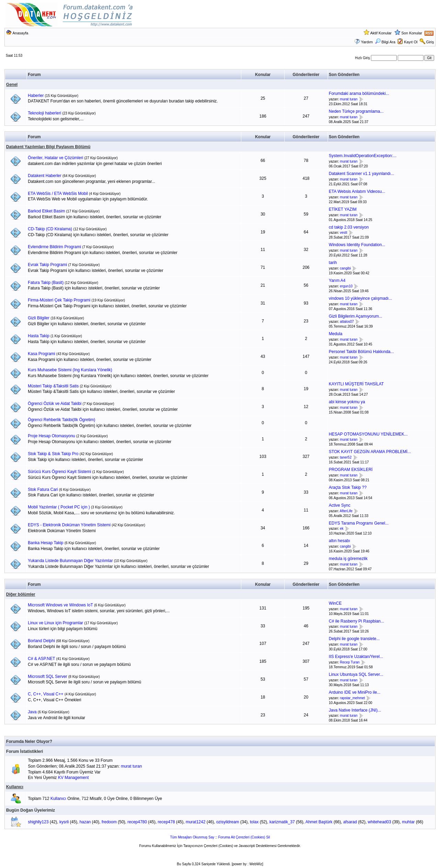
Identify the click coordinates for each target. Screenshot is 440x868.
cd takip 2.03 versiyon (349, 227)
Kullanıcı (15, 787)
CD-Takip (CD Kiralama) (50, 229)
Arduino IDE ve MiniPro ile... (355, 692)
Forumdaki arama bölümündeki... (359, 94)
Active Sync (340, 505)
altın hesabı (340, 541)
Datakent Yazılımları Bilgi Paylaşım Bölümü (48, 147)
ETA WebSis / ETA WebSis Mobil (58, 194)
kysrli (64, 822)
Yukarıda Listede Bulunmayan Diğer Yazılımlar (70, 561)
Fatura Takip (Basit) (46, 283)
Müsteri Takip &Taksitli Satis (53, 386)
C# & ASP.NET (41, 659)
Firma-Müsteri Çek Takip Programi (59, 300)
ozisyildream (228, 822)
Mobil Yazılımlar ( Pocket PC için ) (59, 507)
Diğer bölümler (21, 594)
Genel (12, 85)
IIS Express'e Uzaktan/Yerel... (356, 657)
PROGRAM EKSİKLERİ (351, 470)
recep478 (166, 822)
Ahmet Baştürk (319, 822)
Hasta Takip (38, 336)
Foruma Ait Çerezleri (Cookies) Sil (244, 837)
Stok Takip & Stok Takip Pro (53, 454)
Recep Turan (350, 662)
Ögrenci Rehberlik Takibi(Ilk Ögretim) (62, 420)
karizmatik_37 (282, 822)
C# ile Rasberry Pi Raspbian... (357, 621)
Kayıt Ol (411, 42)
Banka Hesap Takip (46, 543)
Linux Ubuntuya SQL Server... (356, 674)
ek (342, 529)
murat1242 (195, 822)
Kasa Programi (41, 354)
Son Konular (412, 33)
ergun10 (346, 286)
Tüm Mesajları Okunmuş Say (192, 837)
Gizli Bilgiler (39, 318)
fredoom (109, 822)
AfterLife (346, 511)
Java (32, 712)
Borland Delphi (41, 641)
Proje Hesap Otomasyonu (51, 436)
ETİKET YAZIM (343, 209)
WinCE (335, 603)
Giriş (430, 42)
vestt (344, 233)
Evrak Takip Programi (47, 265)
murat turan (349, 99)
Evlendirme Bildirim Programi (54, 247)
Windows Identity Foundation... (357, 245)
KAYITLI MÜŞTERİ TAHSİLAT (356, 384)
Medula (336, 334)
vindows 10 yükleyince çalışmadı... (361, 298)
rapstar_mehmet (353, 698)
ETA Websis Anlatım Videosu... (357, 191)
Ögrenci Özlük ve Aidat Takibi (55, 404)
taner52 (346, 457)
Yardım (367, 42)
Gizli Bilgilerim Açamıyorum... (356, 316)
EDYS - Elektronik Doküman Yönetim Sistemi (69, 525)
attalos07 (347, 322)
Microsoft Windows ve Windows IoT (60, 605)
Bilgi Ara (385, 42)
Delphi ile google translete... (354, 639)
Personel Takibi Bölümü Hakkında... (361, 352)
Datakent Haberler (45, 176)
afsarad (350, 822)
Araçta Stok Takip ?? (348, 487)
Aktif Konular (381, 33)
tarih (333, 263)
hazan (85, 822)
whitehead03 (379, 822)
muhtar (408, 822)
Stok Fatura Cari (43, 490)
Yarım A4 (337, 281)
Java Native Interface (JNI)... (355, 710)
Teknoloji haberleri (45, 113)
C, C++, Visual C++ (46, 694)
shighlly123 (38, 822)
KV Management (73, 778)
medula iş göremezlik (348, 559)
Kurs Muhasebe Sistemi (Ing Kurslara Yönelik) (70, 370)
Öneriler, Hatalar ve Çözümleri (56, 158)
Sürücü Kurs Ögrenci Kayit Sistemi (59, 472)
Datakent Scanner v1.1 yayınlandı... (362, 174)
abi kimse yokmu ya (347, 402)
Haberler (36, 96)
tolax (254, 822)
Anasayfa (20, 33)
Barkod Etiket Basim (46, 211)
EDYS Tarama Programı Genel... (359, 523)
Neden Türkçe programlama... (356, 111)
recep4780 (137, 822)
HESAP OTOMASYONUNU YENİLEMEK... (368, 434)
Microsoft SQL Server (47, 677)
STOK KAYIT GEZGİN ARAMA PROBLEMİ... (370, 452)
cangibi (345, 268)
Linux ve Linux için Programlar (56, 623)
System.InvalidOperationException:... (363, 156)
